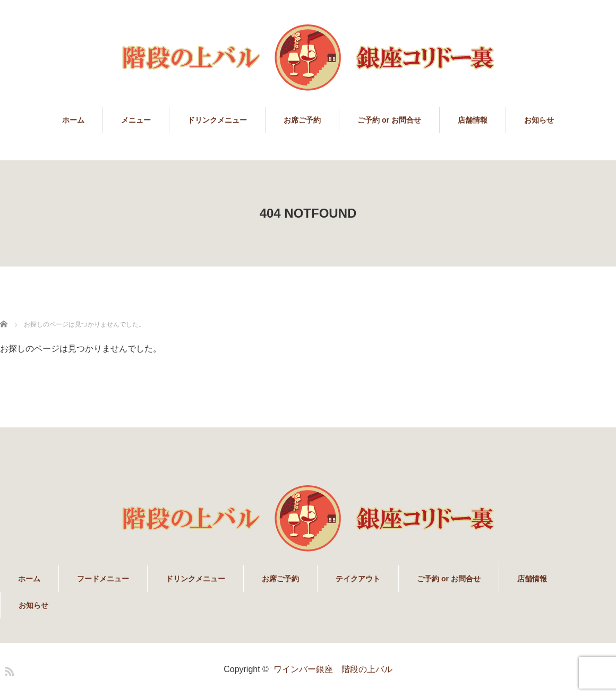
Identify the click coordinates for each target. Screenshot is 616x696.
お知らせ (539, 120)
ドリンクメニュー (217, 120)
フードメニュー (103, 579)
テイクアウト (358, 579)
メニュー (136, 120)
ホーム (73, 120)
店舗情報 (473, 120)
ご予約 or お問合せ (389, 120)
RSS (8, 669)
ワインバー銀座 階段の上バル (333, 669)
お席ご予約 (302, 120)
